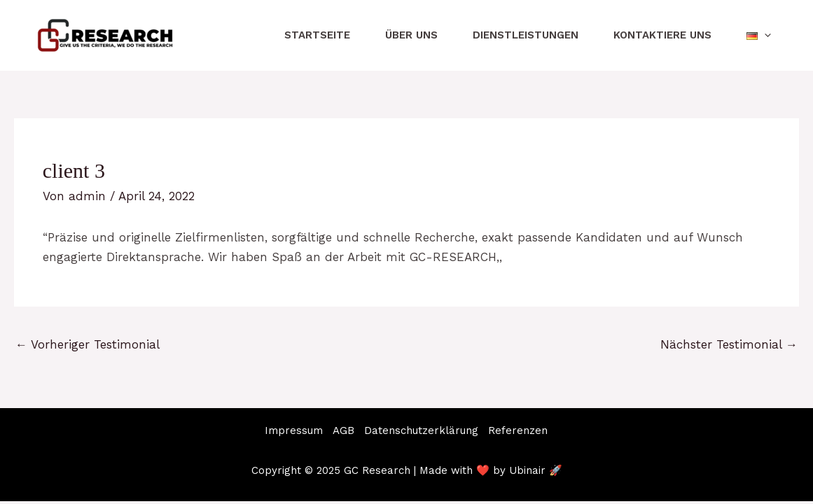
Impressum (294, 430)
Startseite (317, 35)
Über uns (411, 35)
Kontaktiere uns (662, 35)
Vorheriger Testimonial (88, 344)
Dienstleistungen (526, 35)
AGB (343, 430)
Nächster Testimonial (729, 344)
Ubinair (527, 470)
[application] (764, 35)
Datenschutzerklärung (421, 430)
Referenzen (518, 430)
